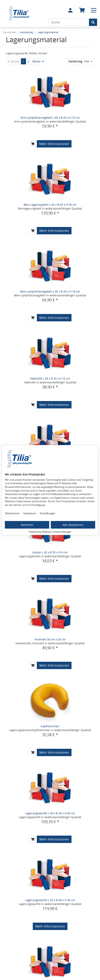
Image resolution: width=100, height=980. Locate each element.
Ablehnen (27, 525)
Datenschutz (12, 513)
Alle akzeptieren (73, 525)
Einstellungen (47, 513)
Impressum (30, 513)
